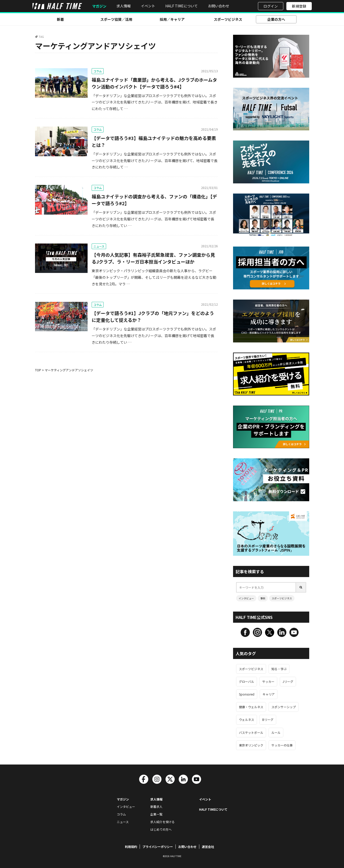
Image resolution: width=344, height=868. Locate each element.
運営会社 (208, 847)
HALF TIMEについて (182, 6)
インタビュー (246, 598)
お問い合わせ (219, 6)
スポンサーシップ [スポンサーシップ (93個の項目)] (284, 707)
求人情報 (124, 6)
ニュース (99, 246)
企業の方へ (276, 19)
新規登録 (299, 6)
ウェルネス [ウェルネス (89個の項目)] (247, 719)
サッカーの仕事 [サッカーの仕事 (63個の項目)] (282, 745)
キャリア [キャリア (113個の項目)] (269, 694)
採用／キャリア (172, 19)
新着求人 (156, 806)
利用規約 (131, 847)
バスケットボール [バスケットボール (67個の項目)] (251, 732)
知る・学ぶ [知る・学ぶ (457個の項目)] (279, 669)
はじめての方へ (161, 829)
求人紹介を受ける (162, 822)
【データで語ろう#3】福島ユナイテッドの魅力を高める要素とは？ (154, 141)
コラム (98, 71)
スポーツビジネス (228, 19)
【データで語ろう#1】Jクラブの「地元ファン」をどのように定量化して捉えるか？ (153, 316)
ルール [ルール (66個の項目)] (276, 732)
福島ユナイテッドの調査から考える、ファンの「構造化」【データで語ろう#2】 (154, 200)
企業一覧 (156, 814)
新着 (60, 19)
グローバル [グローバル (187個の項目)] (247, 681)
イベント (148, 6)
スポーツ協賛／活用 (116, 19)
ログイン (271, 6)
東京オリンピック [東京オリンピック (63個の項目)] (251, 745)
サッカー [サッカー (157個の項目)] (268, 681)
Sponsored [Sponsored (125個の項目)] (247, 694)
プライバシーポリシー (158, 847)
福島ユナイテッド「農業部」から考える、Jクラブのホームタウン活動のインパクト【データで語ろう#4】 (154, 83)
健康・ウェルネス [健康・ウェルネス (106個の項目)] (251, 707)
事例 (263, 598)
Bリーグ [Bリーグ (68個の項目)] (268, 719)
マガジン (99, 6)
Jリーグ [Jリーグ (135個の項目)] (288, 681)
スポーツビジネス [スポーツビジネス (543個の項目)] (251, 669)
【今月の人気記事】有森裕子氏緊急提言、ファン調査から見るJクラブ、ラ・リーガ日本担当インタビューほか (153, 258)
